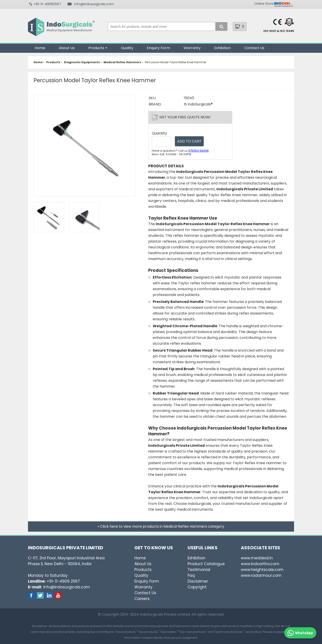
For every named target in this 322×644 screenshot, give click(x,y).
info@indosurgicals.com (94, 4)
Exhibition (222, 48)
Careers (142, 599)
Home (40, 48)
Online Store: (264, 4)
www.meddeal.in (257, 558)
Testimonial (199, 570)
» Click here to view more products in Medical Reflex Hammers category (161, 526)
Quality (127, 48)
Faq (191, 575)
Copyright (197, 587)
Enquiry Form (158, 48)
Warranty (192, 48)
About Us (67, 48)
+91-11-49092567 (47, 4)
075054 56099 (198, 151)
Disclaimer (198, 581)
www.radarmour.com (261, 575)
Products (96, 48)
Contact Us (254, 48)
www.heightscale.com (262, 570)
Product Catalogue (206, 564)
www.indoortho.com (260, 564)
